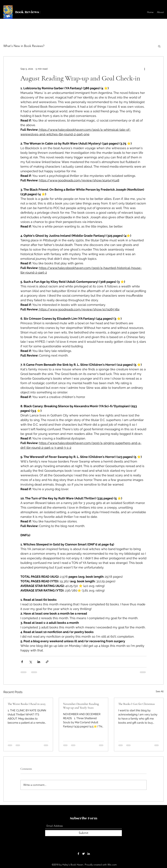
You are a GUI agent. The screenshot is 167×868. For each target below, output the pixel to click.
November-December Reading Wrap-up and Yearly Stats (81, 706)
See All (160, 691)
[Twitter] (83, 854)
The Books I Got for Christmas (136, 704)
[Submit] (83, 833)
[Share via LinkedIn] (39, 662)
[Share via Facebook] (22, 662)
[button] (159, 46)
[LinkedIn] (89, 854)
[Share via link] (47, 662)
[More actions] (145, 69)
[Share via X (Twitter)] (30, 662)
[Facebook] (78, 854)
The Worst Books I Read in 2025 (26, 704)
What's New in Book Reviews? (24, 46)
